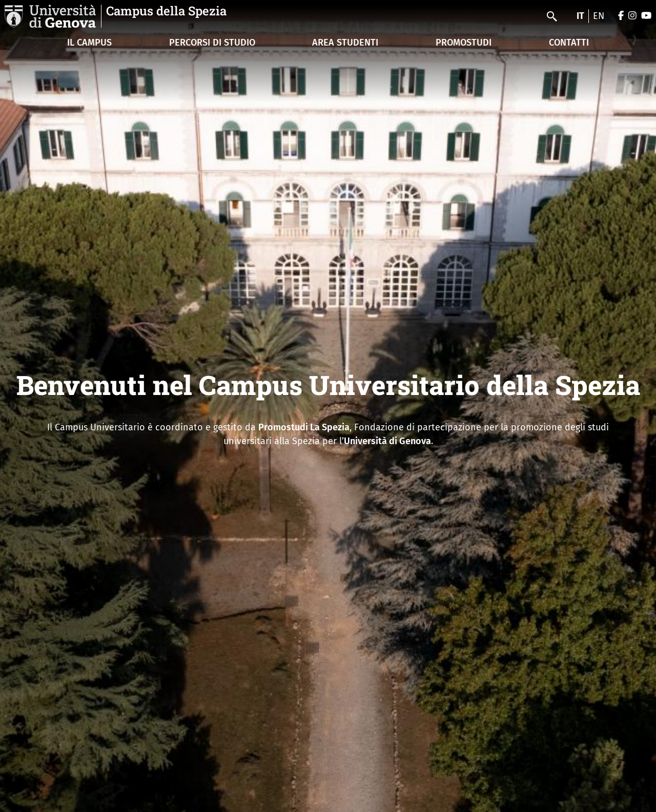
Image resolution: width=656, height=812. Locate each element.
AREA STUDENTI (345, 43)
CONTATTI (569, 43)
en (599, 16)
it (580, 16)
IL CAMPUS (89, 43)
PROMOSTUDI (464, 43)
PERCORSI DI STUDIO (212, 43)
